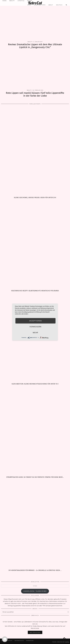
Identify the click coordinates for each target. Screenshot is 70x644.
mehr (35, 333)
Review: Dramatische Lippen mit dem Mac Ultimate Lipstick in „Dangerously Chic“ (35, 46)
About (51, 5)
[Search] (66, 5)
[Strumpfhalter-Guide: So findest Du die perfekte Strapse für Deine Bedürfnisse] (35, 431)
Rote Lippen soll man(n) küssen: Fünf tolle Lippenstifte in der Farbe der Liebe (35, 94)
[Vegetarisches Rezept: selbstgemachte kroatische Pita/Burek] (35, 244)
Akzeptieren (35, 321)
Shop (29, 5)
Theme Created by (61, 642)
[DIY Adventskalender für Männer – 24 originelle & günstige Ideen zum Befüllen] (35, 524)
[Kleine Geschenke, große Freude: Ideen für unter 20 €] (35, 151)
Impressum (30, 641)
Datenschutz (19, 641)
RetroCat (35, 3)
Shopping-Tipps (40, 5)
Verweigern (35, 327)
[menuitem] (59, 5)
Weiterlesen (35, 632)
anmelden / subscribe (35, 591)
